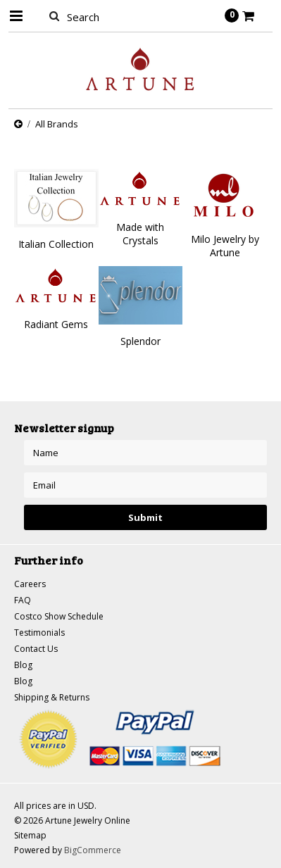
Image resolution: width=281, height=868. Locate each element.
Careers (30, 584)
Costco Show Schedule (59, 616)
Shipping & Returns (52, 697)
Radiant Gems (56, 324)
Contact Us (36, 649)
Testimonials (39, 633)
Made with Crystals (140, 234)
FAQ (23, 600)
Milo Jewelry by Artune (225, 246)
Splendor (140, 341)
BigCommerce (93, 850)
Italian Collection (56, 244)
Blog (23, 665)
